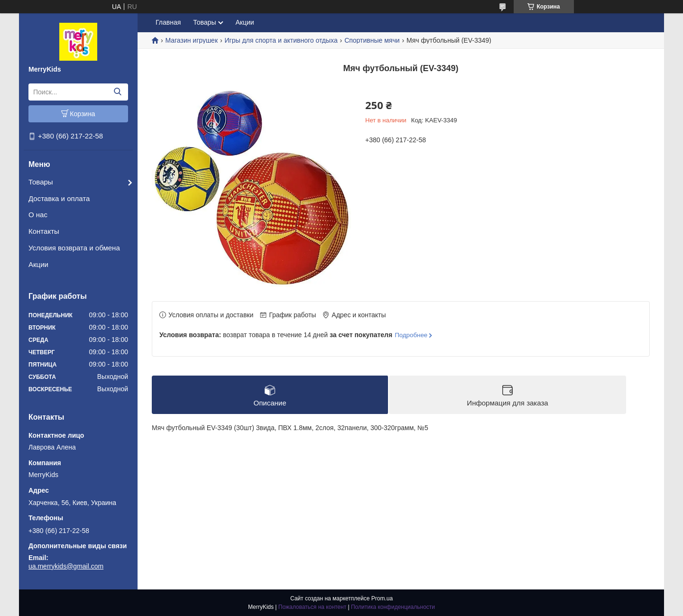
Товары (41, 182)
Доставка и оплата (59, 198)
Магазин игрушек (191, 40)
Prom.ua (382, 598)
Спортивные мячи (372, 40)
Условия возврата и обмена (74, 248)
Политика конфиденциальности (393, 607)
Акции (38, 264)
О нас (38, 215)
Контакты (44, 231)
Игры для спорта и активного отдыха (281, 40)
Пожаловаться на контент (312, 607)
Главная (168, 22)
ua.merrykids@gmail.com (66, 566)
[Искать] (117, 92)
